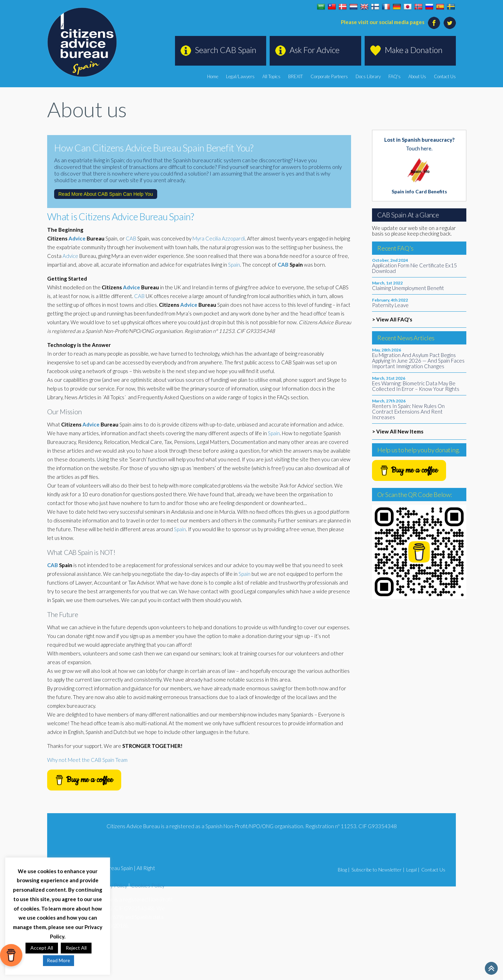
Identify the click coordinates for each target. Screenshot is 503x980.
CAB (131, 238)
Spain (234, 265)
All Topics (271, 76)
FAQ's (395, 76)
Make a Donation (414, 50)
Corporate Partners (329, 76)
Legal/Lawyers (240, 76)
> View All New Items (398, 431)
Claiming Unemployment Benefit (408, 288)
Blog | (344, 870)
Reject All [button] (76, 948)
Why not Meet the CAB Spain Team (87, 760)
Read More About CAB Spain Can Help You (106, 194)
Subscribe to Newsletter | (378, 870)
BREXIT (296, 76)
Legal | (413, 870)
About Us (417, 76)
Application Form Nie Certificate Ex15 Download (414, 268)
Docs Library (368, 76)
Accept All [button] (42, 948)
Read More (59, 960)
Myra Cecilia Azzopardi (219, 238)
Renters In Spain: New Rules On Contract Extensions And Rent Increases (408, 411)
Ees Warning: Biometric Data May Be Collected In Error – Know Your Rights (416, 386)
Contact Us (445, 76)
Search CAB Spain (226, 50)
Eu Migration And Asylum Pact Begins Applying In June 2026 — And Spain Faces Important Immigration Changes (418, 361)
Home (213, 76)
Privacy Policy (112, 885)
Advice (77, 238)
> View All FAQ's (392, 319)
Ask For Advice (315, 50)
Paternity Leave (390, 305)
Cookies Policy (148, 885)
